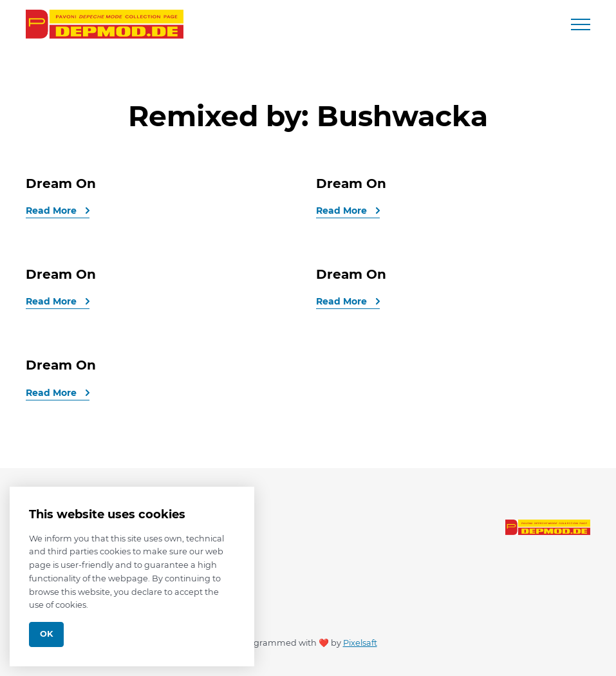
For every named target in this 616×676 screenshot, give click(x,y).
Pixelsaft (360, 643)
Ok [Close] (46, 634)
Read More (52, 211)
